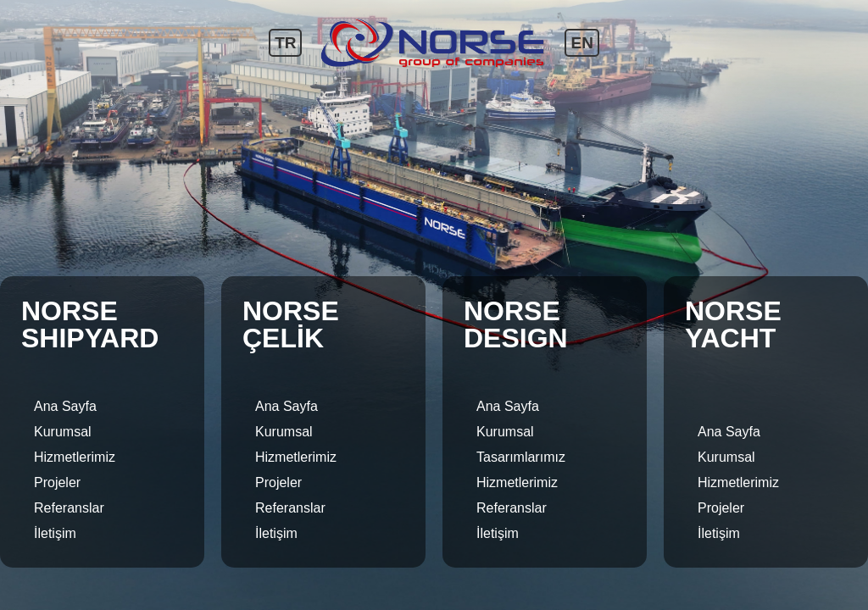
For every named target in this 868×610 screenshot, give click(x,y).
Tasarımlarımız (521, 457)
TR (285, 43)
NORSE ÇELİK (291, 324)
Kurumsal (63, 432)
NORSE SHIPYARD (90, 324)
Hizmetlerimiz (75, 457)
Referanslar (69, 508)
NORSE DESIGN (516, 324)
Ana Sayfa (65, 406)
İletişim (55, 533)
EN (581, 43)
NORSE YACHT (733, 324)
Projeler (57, 482)
